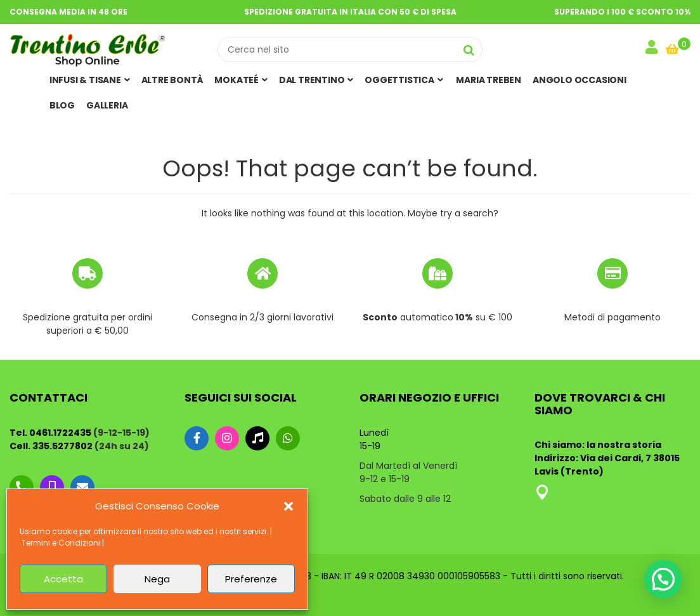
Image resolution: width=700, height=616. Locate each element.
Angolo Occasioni (580, 80)
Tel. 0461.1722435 (50, 433)
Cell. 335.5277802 (51, 446)
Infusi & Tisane (90, 80)
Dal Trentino (316, 80)
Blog (62, 105)
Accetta (63, 579)
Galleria (107, 105)
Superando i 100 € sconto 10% (622, 12)
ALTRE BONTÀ (172, 80)
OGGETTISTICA (404, 80)
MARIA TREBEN (488, 80)
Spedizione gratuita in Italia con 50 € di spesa (350, 12)
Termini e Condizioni (61, 543)
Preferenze (251, 579)
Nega (157, 579)
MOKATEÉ (241, 80)
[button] (288, 506)
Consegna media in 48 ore (68, 12)
